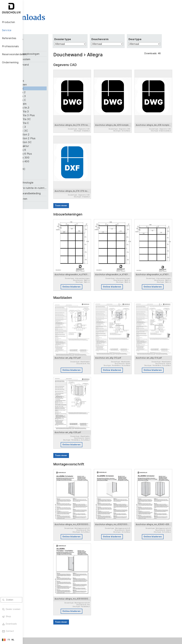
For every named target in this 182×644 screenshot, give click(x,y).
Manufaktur (45, 146)
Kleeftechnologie (46, 183)
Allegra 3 (43, 96)
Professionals (97, 591)
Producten (35, 591)
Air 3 (40, 77)
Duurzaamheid (116, 617)
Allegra (42, 88)
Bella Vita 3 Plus (47, 115)
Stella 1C (43, 169)
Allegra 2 (43, 92)
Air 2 (40, 73)
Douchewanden (36, 597)
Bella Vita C (45, 123)
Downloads (94, 611)
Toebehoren (43, 199)
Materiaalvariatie (37, 625)
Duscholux (114, 609)
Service (53, 591)
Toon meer (78, 190)
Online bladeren (86, 263)
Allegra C (43, 100)
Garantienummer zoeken (97, 616)
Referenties (76, 591)
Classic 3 (43, 127)
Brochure (53, 601)
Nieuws (112, 605)
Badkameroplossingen (49, 54)
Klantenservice (56, 597)
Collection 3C (46, 142)
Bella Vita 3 (45, 111)
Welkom (92, 597)
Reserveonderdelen (121, 591)
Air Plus (42, 81)
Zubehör (40, 204)
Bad (38, 48)
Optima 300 (45, 158)
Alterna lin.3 (45, 108)
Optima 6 (43, 150)
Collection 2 (45, 134)
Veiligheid (33, 621)
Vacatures (114, 613)
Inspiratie (53, 609)
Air (39, 69)
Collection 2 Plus (48, 138)
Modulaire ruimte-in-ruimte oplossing (49, 188)
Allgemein (43, 104)
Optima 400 (45, 161)
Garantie (53, 605)
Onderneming (117, 599)
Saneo (41, 165)
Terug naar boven (167, 635)
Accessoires (34, 607)
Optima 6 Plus (46, 154)
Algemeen (43, 85)
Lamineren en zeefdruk (35, 616)
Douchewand (43, 65)
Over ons (113, 621)
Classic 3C (44, 131)
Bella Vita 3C (45, 119)
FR (9, 640)
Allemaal (38, 44)
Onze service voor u (95, 602)
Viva (40, 173)
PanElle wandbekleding (49, 193)
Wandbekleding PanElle (36, 602)
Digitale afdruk (36, 611)
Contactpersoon (97, 607)
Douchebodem (44, 59)
